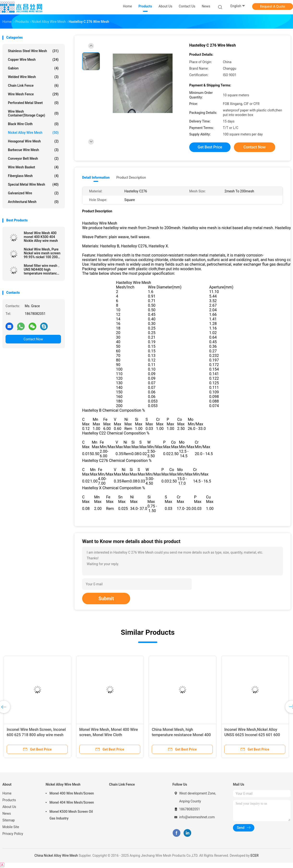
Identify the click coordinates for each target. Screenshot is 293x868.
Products (9, 800)
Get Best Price (210, 147)
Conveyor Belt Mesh (33, 159)
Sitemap (9, 820)
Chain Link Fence (33, 86)
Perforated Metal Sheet (33, 103)
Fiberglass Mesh (33, 176)
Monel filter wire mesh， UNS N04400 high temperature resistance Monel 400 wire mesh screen (42, 269)
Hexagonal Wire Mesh (33, 141)
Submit (106, 599)
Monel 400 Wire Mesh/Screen (72, 793)
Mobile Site (11, 827)
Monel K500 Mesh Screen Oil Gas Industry (71, 815)
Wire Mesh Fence (33, 94)
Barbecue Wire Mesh (33, 150)
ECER (255, 856)
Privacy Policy (13, 834)
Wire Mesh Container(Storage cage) (33, 113)
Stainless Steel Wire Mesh (33, 51)
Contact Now (33, 339)
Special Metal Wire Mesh (33, 184)
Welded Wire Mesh (33, 77)
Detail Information (96, 177)
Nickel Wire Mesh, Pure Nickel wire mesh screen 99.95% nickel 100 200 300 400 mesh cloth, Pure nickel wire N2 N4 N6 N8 (42, 253)
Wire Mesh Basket (33, 167)
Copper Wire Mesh (33, 60)
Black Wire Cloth (33, 124)
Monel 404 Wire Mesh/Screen (72, 802)
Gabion (33, 68)
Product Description (131, 177)
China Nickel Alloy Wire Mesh (56, 856)
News (7, 813)
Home (7, 793)
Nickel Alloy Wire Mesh (33, 133)
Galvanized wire (33, 193)
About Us (9, 807)
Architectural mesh (33, 202)
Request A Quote (273, 6)
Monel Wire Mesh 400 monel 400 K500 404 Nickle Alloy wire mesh (41, 237)
